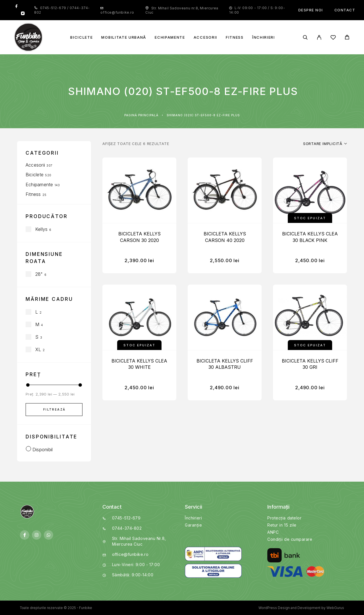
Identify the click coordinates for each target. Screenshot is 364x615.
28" (39, 274)
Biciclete (81, 37)
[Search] (305, 37)
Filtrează (54, 409)
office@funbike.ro (117, 12)
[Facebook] (16, 7)
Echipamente (170, 37)
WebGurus (335, 608)
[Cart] (347, 38)
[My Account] (319, 37)
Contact (345, 10)
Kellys (41, 229)
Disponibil (43, 450)
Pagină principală (141, 115)
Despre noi (311, 10)
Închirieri (264, 37)
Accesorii (205, 37)
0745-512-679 (54, 8)
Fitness (235, 37)
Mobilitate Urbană (124, 37)
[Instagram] (23, 14)
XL (38, 349)
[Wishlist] (333, 38)
